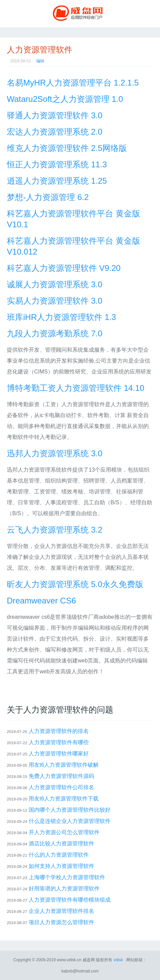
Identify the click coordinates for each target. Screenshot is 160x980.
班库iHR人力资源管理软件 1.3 (61, 317)
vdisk (118, 960)
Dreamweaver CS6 (41, 601)
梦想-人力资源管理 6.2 (48, 197)
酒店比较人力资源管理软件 (61, 844)
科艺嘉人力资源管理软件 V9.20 (64, 268)
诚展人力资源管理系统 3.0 (55, 284)
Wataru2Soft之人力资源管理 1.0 (65, 99)
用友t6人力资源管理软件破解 (64, 765)
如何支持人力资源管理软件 (61, 866)
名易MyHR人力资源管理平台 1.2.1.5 (73, 83)
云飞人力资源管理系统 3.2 (55, 530)
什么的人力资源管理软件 (59, 855)
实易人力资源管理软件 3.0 (55, 301)
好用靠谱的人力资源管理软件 (64, 889)
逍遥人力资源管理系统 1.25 (57, 181)
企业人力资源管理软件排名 (61, 911)
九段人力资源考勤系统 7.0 (55, 333)
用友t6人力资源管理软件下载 (64, 799)
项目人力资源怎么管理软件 (61, 922)
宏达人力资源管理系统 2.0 (55, 132)
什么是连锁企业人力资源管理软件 (70, 821)
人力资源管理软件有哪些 (59, 742)
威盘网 (80, 14)
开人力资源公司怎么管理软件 (64, 832)
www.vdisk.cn (69, 960)
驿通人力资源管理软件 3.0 (55, 115)
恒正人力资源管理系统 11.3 (57, 164)
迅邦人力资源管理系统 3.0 (55, 453)
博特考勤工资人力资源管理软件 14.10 (76, 388)
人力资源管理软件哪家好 (59, 754)
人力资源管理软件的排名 (59, 731)
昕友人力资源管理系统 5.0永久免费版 (75, 584)
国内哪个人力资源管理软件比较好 (70, 810)
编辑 (40, 61)
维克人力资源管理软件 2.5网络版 (67, 148)
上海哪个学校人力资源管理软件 (67, 877)
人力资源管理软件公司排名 (61, 787)
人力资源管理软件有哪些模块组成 (70, 900)
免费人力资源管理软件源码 (61, 776)
